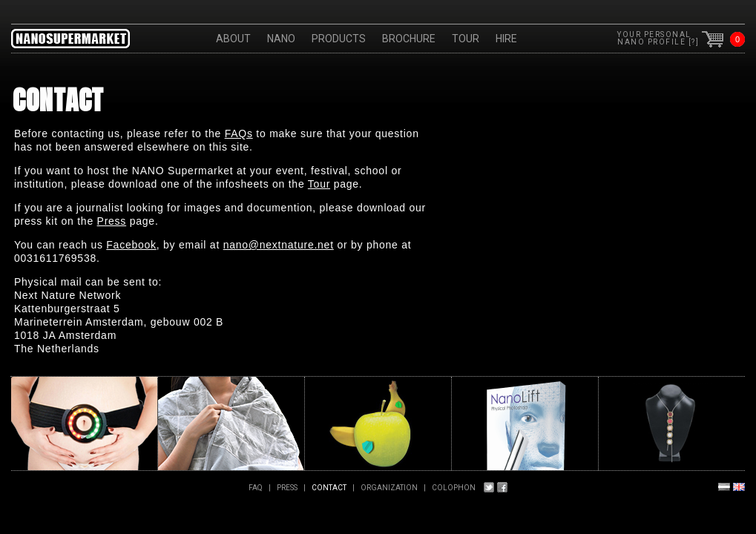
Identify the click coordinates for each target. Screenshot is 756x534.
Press (112, 221)
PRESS (287, 488)
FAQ (256, 488)
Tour (466, 39)
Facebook (131, 245)
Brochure (409, 39)
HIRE (506, 39)
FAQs (239, 133)
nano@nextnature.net (279, 245)
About (233, 39)
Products (339, 39)
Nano (281, 39)
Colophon (454, 488)
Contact (329, 488)
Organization (389, 488)
